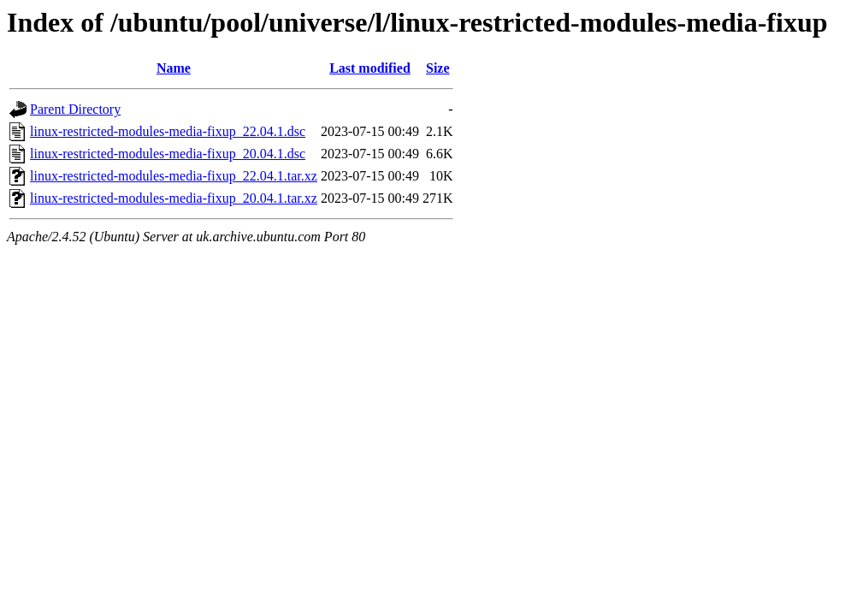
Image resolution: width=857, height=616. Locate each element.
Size (438, 68)
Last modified (370, 68)
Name (174, 68)
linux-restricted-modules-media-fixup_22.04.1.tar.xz (174, 176)
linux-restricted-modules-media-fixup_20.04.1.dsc (168, 154)
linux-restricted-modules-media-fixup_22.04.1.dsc (168, 131)
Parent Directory (75, 109)
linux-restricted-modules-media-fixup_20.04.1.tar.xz (174, 198)
